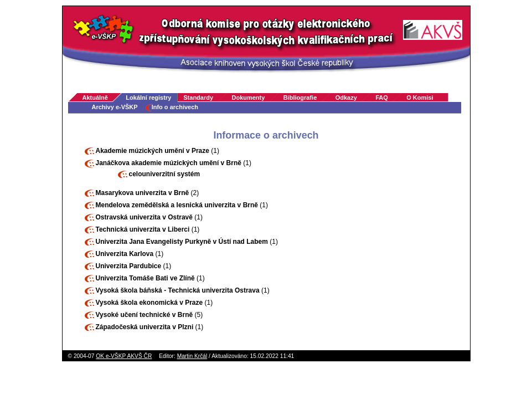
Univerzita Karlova (125, 254)
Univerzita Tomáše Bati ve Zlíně (145, 278)
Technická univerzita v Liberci (143, 229)
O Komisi (420, 98)
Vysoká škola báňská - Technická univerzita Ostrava (178, 290)
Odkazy (346, 98)
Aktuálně (95, 98)
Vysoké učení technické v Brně (144, 315)
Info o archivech (175, 107)
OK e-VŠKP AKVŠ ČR (124, 356)
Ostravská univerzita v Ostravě (144, 217)
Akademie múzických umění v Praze (153, 151)
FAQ (382, 98)
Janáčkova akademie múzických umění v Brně (169, 163)
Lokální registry (148, 98)
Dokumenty (248, 98)
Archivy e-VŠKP (115, 107)
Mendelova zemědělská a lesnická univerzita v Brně (177, 205)
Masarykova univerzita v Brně (143, 193)
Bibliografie (300, 98)
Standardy (198, 98)
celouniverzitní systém (165, 174)
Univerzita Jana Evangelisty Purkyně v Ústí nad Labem (182, 242)
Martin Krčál (192, 356)
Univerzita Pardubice (129, 266)
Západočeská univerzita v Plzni (145, 327)
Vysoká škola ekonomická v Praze (149, 303)
